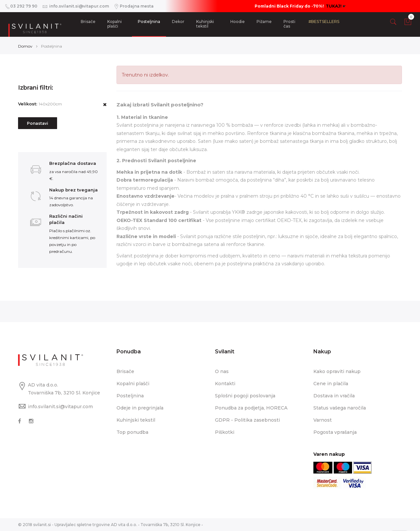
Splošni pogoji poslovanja (245, 396)
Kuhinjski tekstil (205, 24)
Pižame (264, 22)
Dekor (178, 22)
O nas (222, 371)
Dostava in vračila (334, 396)
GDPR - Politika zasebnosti (247, 420)
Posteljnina (149, 22)
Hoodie (238, 22)
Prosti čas (289, 24)
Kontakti (225, 384)
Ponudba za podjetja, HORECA (251, 408)
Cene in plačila (331, 384)
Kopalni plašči (115, 24)
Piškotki (225, 432)
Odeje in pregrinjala (140, 408)
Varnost (323, 420)
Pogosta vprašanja (335, 432)
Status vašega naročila (340, 408)
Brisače (88, 22)
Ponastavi (38, 123)
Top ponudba (132, 432)
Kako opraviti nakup (337, 371)
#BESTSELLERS (324, 22)
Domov (25, 46)
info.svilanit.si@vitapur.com (60, 407)
